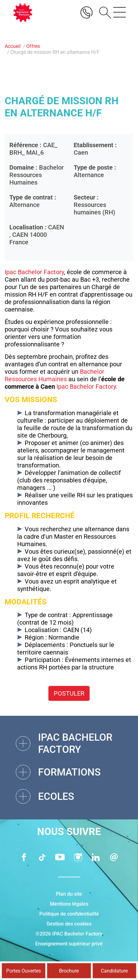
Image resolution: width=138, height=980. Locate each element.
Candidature (114, 971)
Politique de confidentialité (69, 914)
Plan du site (69, 894)
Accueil (13, 46)
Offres (33, 46)
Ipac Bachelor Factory (34, 272)
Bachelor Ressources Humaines (54, 375)
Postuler (69, 693)
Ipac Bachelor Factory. (87, 387)
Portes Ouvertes (24, 971)
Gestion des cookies (69, 924)
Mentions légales (69, 904)
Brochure (69, 971)
